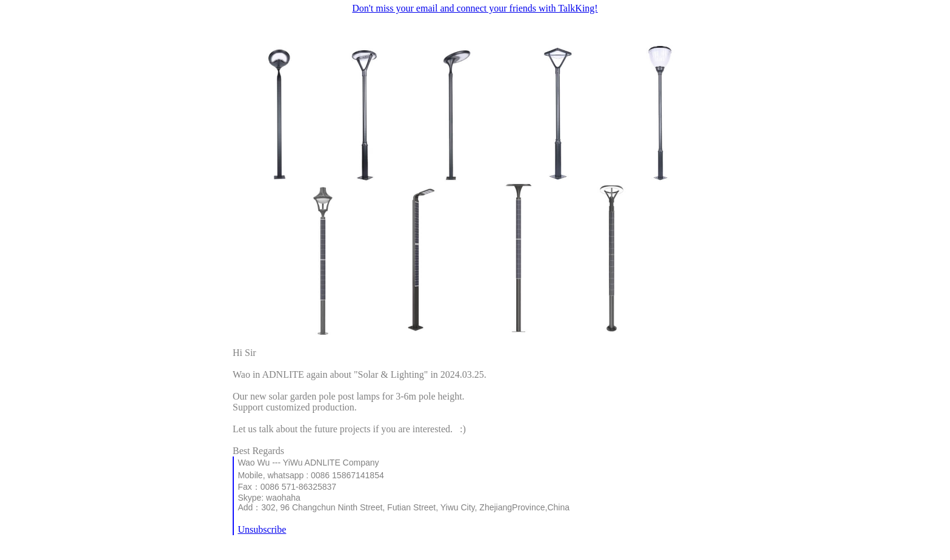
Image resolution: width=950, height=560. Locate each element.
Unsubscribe (262, 529)
